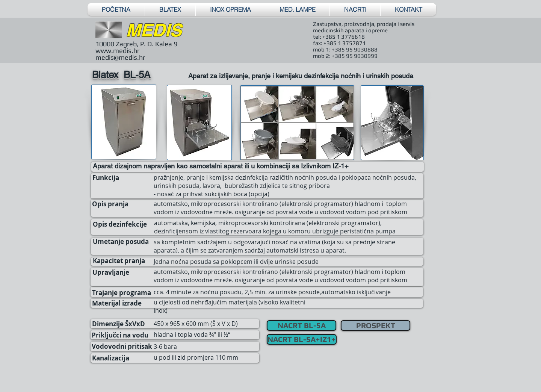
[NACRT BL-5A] (301, 325)
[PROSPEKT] (376, 325)
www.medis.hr (117, 51)
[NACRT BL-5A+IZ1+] (302, 339)
